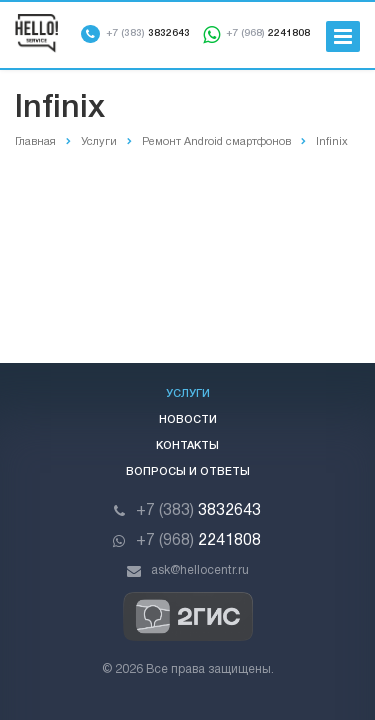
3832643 (148, 33)
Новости (188, 420)
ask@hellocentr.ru (200, 570)
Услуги (188, 394)
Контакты (187, 446)
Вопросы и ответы (188, 472)
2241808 (268, 33)
